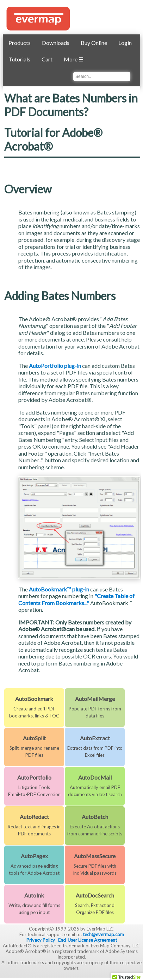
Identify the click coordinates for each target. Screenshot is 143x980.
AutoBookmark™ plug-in (59, 589)
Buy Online (94, 43)
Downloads (56, 43)
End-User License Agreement (88, 940)
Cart (47, 59)
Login (125, 43)
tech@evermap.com (103, 934)
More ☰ (74, 59)
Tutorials (19, 59)
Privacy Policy (41, 940)
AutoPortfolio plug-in (55, 366)
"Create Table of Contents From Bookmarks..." (76, 599)
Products (20, 43)
